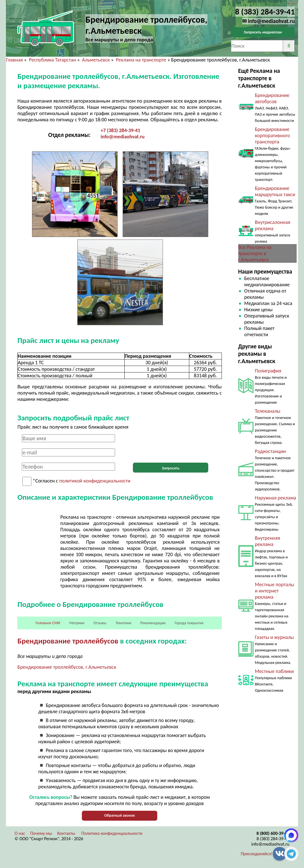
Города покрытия (189, 623)
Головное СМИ (48, 623)
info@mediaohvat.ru (123, 137)
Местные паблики (275, 671)
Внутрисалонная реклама (273, 225)
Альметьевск (96, 60)
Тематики (124, 623)
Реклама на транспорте (141, 60)
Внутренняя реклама (268, 541)
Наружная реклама (276, 498)
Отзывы (100, 623)
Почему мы (41, 833)
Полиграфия (268, 371)
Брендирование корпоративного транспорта (273, 136)
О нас (20, 833)
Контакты (66, 833)
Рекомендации (153, 623)
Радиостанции (270, 451)
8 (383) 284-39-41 (273, 839)
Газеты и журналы (275, 637)
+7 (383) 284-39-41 (120, 130)
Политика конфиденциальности (112, 833)
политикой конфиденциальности (95, 481)
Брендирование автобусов (272, 98)
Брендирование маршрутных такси (275, 191)
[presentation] (171, 445)
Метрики (77, 623)
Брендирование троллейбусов (68, 641)
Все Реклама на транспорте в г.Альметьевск (255, 253)
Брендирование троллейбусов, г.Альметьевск (67, 667)
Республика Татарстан (52, 60)
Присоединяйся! (257, 854)
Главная (14, 60)
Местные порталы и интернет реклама (275, 591)
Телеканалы (268, 411)
